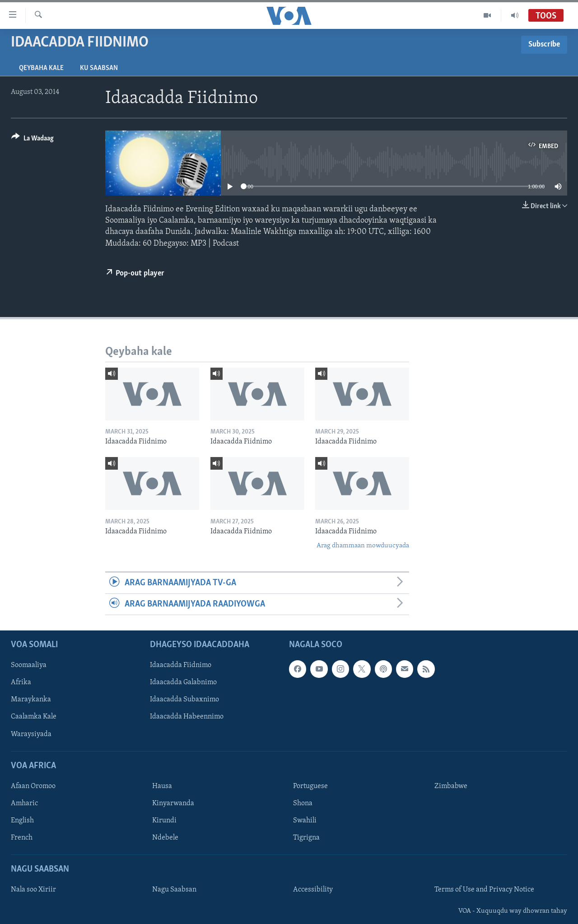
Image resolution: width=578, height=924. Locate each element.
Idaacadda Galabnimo (183, 683)
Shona (303, 803)
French (22, 838)
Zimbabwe (451, 786)
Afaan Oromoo (33, 786)
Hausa (162, 786)
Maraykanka (31, 700)
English (22, 821)
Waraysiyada (31, 734)
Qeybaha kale (41, 68)
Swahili (305, 821)
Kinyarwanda (173, 803)
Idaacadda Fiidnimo (181, 666)
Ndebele (165, 838)
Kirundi (164, 821)
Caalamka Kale (34, 717)
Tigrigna (306, 838)
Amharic (24, 803)
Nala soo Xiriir (33, 890)
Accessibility (313, 890)
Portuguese (310, 786)
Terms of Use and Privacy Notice (484, 890)
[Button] (33, 140)
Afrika (21, 683)
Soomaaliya (29, 666)
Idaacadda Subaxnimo (184, 700)
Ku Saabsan (99, 68)
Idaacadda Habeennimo (187, 717)
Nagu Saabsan (174, 890)
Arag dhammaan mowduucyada (363, 546)
